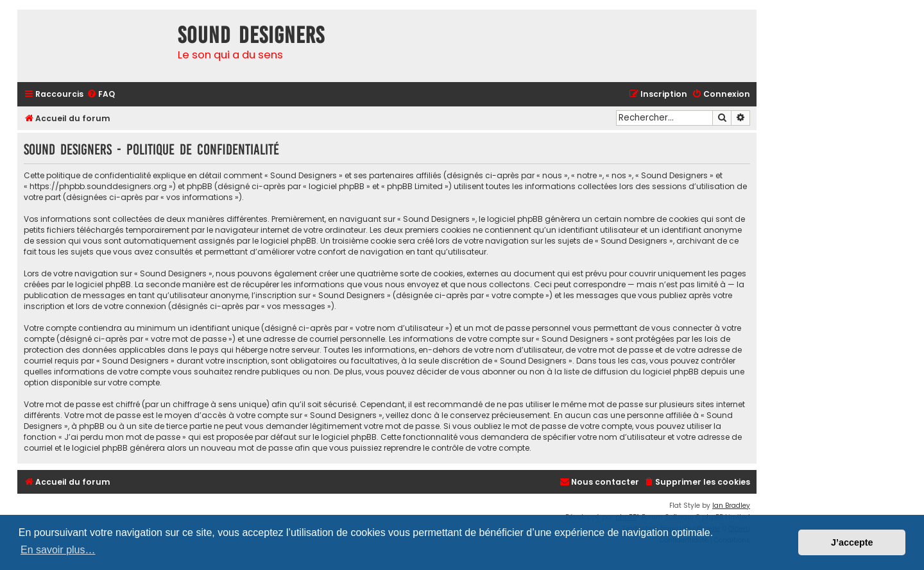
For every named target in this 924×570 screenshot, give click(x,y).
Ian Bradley (731, 506)
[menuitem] (101, 95)
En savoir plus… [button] (58, 550)
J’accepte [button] (852, 542)
